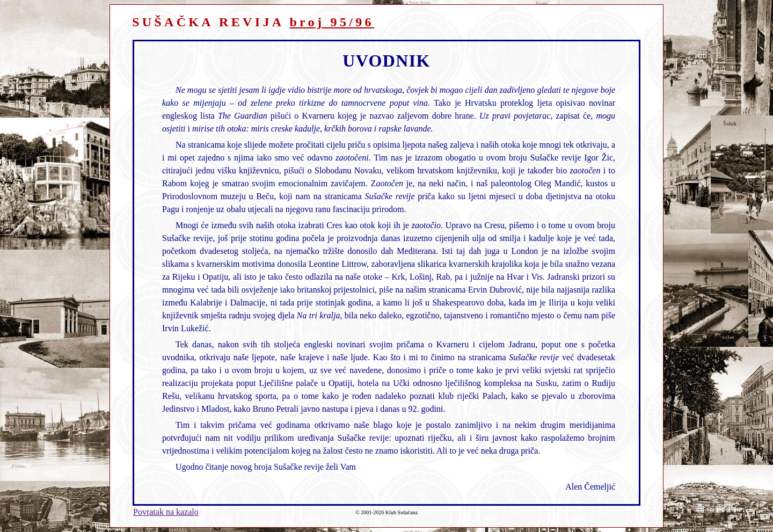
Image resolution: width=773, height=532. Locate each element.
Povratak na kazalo (166, 512)
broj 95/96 (332, 22)
